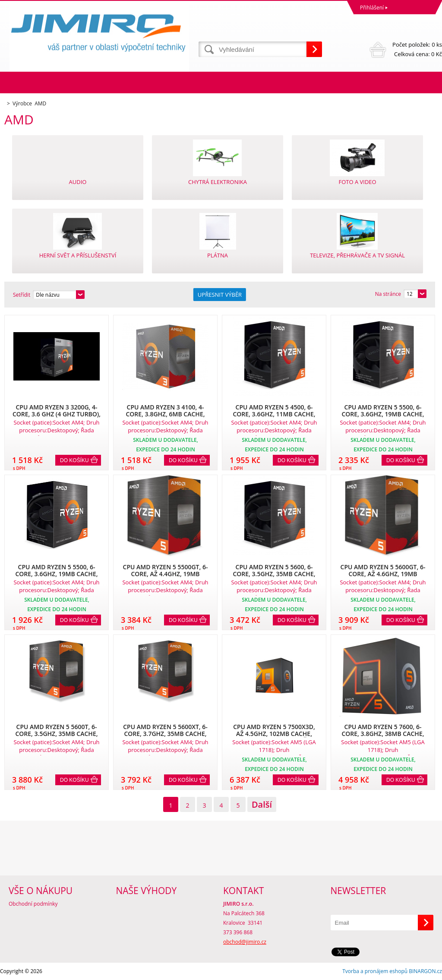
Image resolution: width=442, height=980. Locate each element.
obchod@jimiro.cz (245, 942)
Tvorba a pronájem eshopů (375, 971)
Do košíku (74, 460)
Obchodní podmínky (33, 904)
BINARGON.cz (425, 971)
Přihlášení (372, 8)
